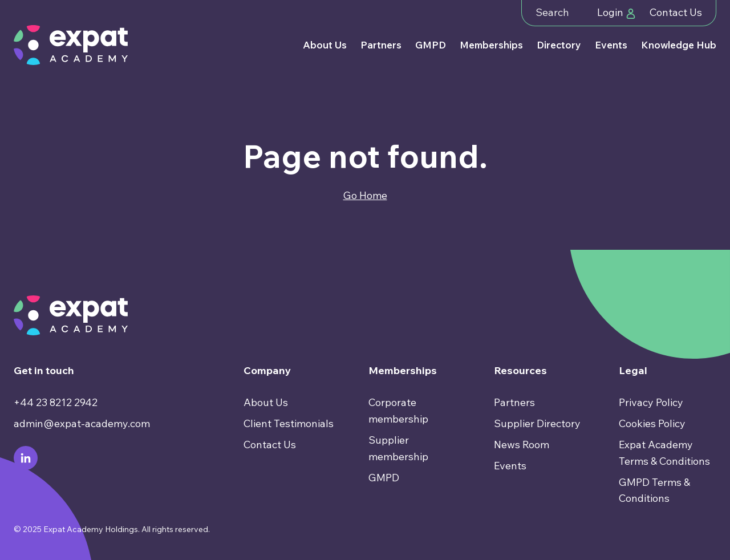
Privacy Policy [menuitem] (651, 402)
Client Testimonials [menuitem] (289, 423)
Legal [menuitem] (633, 370)
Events (611, 45)
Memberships (491, 45)
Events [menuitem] (510, 466)
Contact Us (676, 12)
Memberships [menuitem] (403, 370)
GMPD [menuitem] (384, 478)
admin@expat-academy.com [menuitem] (82, 423)
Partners (381, 45)
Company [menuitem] (267, 370)
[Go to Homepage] (71, 45)
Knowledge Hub (679, 45)
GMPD (431, 45)
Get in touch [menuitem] (44, 370)
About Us (325, 45)
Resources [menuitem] (520, 370)
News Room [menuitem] (522, 445)
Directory (559, 45)
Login (617, 12)
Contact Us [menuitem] (270, 445)
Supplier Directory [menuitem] (537, 423)
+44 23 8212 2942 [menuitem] (56, 402)
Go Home (365, 195)
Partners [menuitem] (514, 402)
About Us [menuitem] (266, 402)
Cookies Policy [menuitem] (652, 423)
